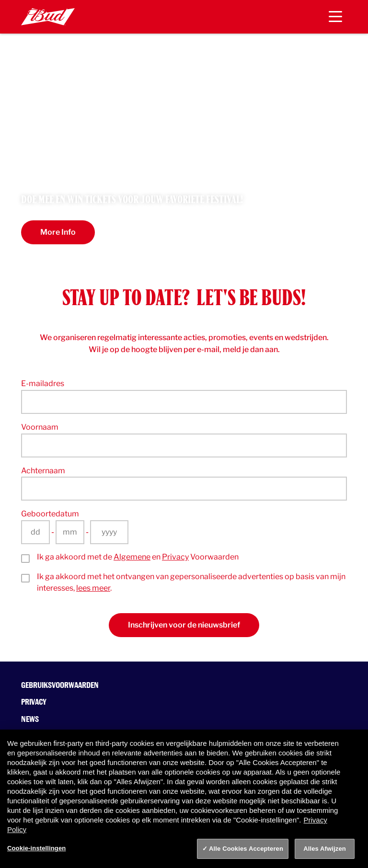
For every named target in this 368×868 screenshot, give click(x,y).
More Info (58, 232)
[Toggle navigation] (335, 17)
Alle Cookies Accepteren (246, 849)
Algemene (132, 557)
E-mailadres (43, 383)
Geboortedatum (50, 514)
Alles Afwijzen (325, 849)
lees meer (93, 588)
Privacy (175, 557)
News (30, 719)
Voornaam (40, 427)
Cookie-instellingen (36, 848)
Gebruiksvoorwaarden (60, 685)
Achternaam (43, 471)
